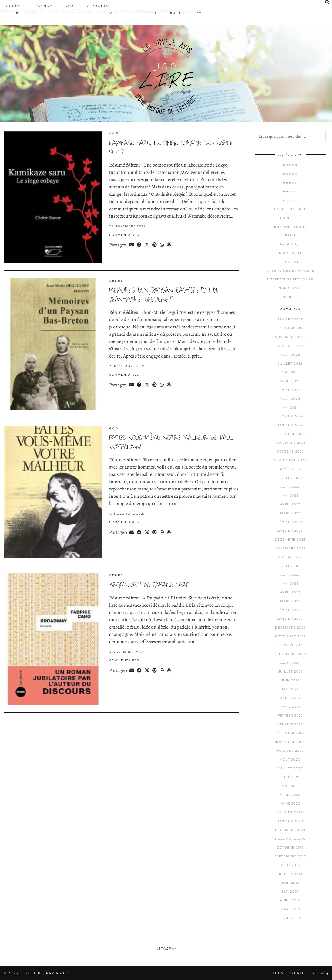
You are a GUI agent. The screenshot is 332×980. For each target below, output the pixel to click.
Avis (70, 6)
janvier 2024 (290, 425)
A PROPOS (99, 6)
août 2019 (290, 865)
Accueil (16, 6)
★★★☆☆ (290, 183)
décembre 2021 (290, 627)
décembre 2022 (290, 539)
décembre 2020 (290, 733)
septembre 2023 (290, 460)
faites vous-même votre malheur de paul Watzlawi (171, 442)
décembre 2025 (290, 328)
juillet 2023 (290, 478)
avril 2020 (290, 795)
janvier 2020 (290, 821)
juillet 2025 (290, 363)
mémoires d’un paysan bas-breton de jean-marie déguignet (164, 295)
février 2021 (290, 716)
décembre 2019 (290, 830)
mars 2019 (290, 909)
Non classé (290, 288)
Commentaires (124, 235)
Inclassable (290, 253)
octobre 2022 (290, 557)
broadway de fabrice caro (149, 585)
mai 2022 (290, 583)
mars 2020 (290, 804)
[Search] (327, 2)
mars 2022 (290, 601)
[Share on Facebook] (139, 245)
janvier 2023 (290, 531)
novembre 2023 (290, 443)
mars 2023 (290, 513)
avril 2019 (290, 900)
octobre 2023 (290, 451)
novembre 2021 (290, 636)
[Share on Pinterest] (154, 245)
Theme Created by (300, 973)
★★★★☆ (290, 174)
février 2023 (290, 522)
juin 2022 (290, 575)
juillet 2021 (290, 671)
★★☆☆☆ (290, 191)
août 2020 (290, 760)
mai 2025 (290, 372)
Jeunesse (290, 262)
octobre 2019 (290, 848)
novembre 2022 (290, 548)
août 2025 (290, 355)
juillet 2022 (290, 566)
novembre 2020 (290, 742)
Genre (45, 6)
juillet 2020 (290, 768)
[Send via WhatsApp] (162, 245)
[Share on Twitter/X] (147, 245)
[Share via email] (132, 245)
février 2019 (290, 918)
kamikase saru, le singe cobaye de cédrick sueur (171, 148)
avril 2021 (290, 698)
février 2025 (290, 390)
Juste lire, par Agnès (45, 973)
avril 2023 (290, 504)
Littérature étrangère (290, 271)
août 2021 (290, 663)
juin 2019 (290, 883)
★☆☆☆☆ (290, 200)
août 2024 (290, 399)
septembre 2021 (290, 654)
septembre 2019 (290, 856)
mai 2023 (290, 495)
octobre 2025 (290, 346)
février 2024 (290, 416)
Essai (290, 235)
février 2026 (290, 319)
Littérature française (290, 279)
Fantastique (290, 244)
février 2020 (290, 812)
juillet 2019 (290, 874)
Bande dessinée (290, 209)
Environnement (290, 227)
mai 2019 (290, 892)
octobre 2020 (290, 751)
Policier (290, 297)
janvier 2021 (290, 724)
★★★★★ (290, 165)
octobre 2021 (290, 645)
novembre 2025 (290, 337)
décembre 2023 (290, 434)
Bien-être (290, 218)
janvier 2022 (290, 619)
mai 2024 (290, 407)
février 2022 (290, 610)
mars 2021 (290, 707)
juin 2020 (290, 777)
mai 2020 (290, 786)
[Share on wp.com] (169, 245)
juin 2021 (290, 680)
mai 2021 (290, 689)
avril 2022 (290, 592)
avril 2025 (290, 381)
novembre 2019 (290, 839)
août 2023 (290, 469)
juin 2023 (290, 487)
